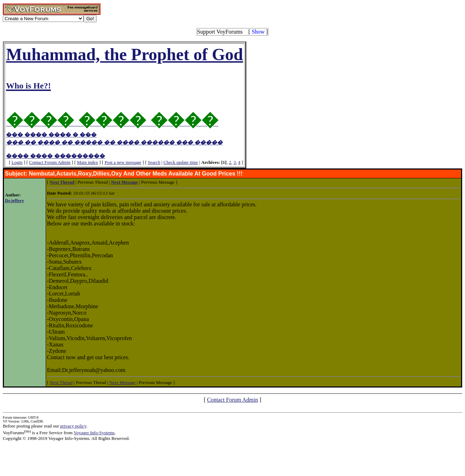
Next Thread (61, 382)
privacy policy (73, 426)
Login (17, 162)
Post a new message (123, 162)
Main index (87, 162)
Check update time (181, 162)
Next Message (122, 382)
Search (154, 162)
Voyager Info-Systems (94, 433)
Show (258, 32)
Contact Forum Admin (50, 162)
